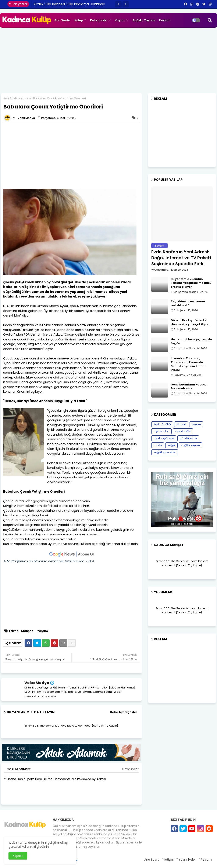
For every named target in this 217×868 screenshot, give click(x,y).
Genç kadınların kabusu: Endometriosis (189, 387)
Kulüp (79, 20)
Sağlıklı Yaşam (144, 20)
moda (158, 445)
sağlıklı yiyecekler (165, 452)
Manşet (27, 631)
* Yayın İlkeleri (186, 860)
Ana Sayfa (62, 20)
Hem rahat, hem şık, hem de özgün (191, 341)
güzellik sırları (188, 438)
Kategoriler (99, 20)
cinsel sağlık (183, 431)
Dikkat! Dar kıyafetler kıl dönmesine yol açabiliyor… (191, 322)
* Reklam (205, 860)
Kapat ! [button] (18, 856)
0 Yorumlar (130, 769)
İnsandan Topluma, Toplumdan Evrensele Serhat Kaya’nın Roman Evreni (189, 364)
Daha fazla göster (124, 712)
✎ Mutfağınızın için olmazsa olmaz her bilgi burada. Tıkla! (49, 561)
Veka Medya (37, 683)
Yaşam (120, 20)
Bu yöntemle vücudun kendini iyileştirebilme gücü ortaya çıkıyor (191, 283)
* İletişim (168, 860)
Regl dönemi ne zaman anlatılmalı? (188, 303)
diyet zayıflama (164, 438)
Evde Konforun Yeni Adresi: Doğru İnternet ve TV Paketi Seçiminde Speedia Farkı (181, 258)
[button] (118, 4)
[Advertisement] (108, 59)
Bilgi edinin (41, 847)
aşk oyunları (161, 431)
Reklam (165, 20)
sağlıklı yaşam (190, 445)
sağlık (171, 445)
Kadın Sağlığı (162, 424)
